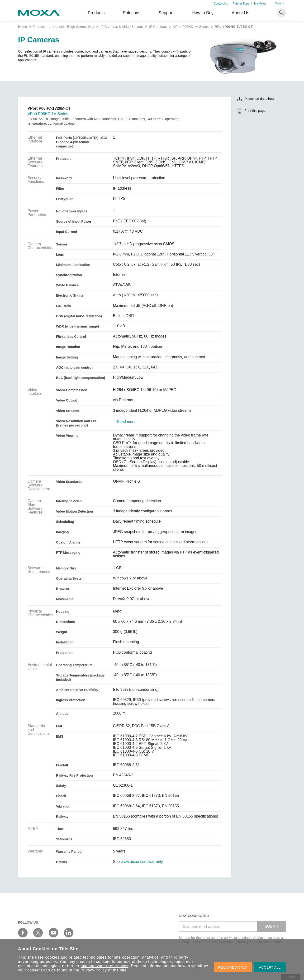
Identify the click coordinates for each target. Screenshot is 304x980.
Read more (126, 422)
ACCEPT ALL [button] (270, 967)
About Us (240, 13)
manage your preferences (105, 966)
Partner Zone (241, 4)
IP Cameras (158, 27)
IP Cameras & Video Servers (122, 27)
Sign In (280, 3)
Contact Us (221, 4)
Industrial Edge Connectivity (73, 27)
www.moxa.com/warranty (142, 862)
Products (40, 27)
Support (166, 13)
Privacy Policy (94, 970)
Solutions (132, 13)
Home (22, 27)
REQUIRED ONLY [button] (233, 967)
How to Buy (203, 13)
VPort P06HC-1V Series (191, 27)
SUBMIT (272, 926)
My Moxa (260, 4)
